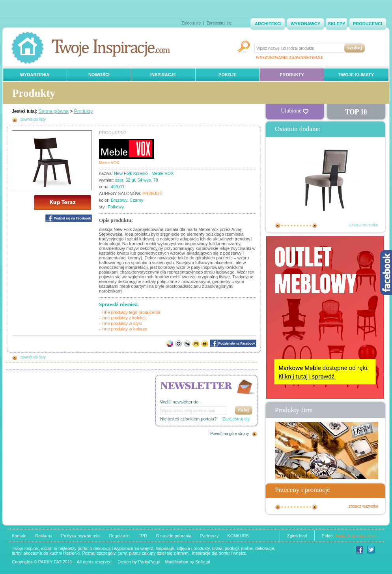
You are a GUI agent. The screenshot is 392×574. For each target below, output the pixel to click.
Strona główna (53, 111)
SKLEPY (336, 24)
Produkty (83, 111)
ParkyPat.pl (149, 562)
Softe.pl (203, 562)
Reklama (44, 536)
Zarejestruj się (219, 23)
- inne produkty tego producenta (130, 312)
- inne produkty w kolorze (123, 329)
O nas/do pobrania (174, 536)
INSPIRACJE (163, 75)
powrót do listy (33, 119)
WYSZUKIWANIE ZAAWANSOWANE (289, 57)
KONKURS (238, 536)
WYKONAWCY (305, 24)
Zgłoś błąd (297, 536)
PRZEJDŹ (152, 193)
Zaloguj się (191, 23)
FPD (143, 536)
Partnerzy (209, 536)
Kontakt (19, 536)
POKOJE (228, 75)
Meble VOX (109, 163)
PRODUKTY (292, 75)
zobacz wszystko (363, 225)
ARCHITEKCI (268, 24)
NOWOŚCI (99, 75)
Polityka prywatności (81, 536)
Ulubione (295, 111)
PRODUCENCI (368, 24)
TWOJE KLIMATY (356, 75)
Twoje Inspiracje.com (355, 536)
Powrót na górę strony (230, 434)
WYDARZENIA (35, 75)
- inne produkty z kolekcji (123, 318)
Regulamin (119, 536)
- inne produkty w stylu (120, 323)
